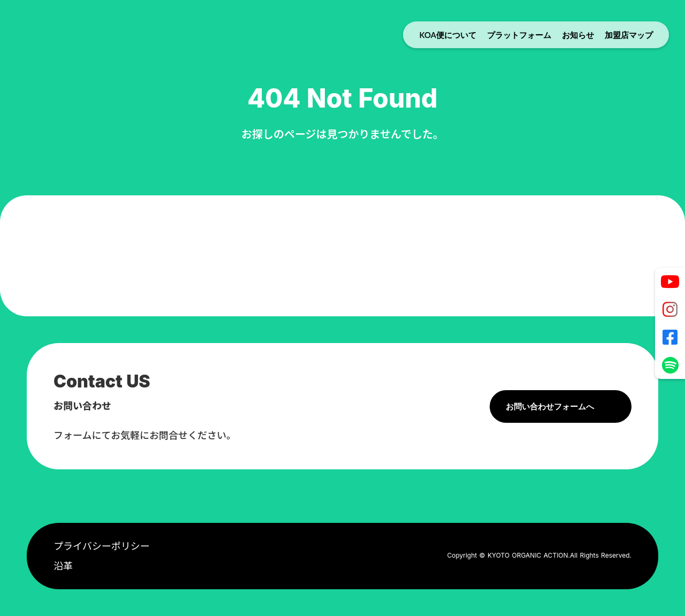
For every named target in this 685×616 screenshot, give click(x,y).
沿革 (63, 566)
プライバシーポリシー (102, 546)
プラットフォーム (519, 35)
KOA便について (448, 35)
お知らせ (578, 35)
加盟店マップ (629, 35)
